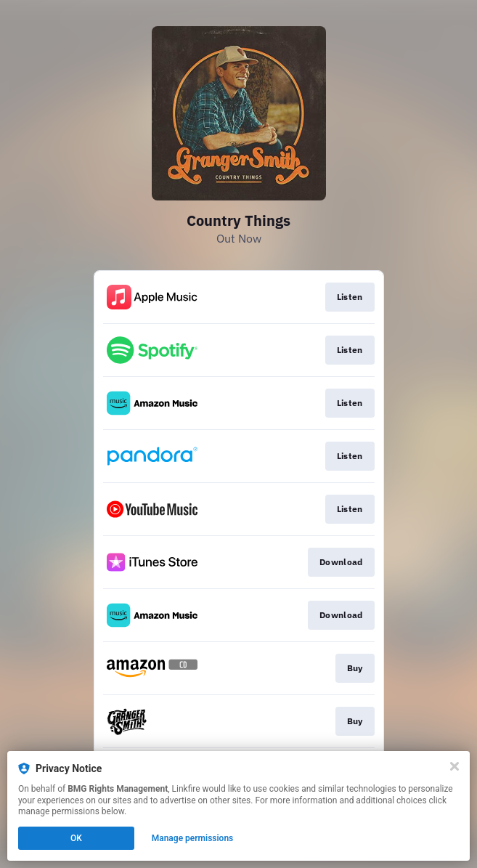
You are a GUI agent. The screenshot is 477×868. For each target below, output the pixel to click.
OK (76, 838)
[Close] (454, 766)
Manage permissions (193, 838)
